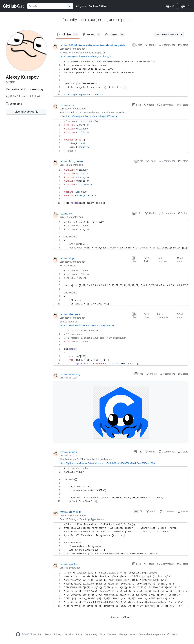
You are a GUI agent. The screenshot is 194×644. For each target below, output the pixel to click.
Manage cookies (127, 634)
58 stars (180, 316)
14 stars (182, 105)
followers (17, 96)
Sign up (184, 6)
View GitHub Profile (26, 112)
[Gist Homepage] (14, 6)
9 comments (165, 564)
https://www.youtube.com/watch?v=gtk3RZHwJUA (92, 116)
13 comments (163, 316)
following (37, 96)
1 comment (167, 374)
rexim (63, 45)
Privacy (58, 634)
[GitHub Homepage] (18, 634)
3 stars (183, 45)
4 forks (147, 316)
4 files (134, 260)
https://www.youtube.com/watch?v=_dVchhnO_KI (85, 56)
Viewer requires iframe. (120, 412)
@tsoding (16, 104)
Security (69, 634)
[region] (120, 78)
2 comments (167, 161)
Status (79, 634)
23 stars (180, 260)
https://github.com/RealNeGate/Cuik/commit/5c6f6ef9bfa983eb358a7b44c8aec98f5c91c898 (107, 463)
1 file (137, 105)
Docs (103, 634)
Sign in (169, 6)
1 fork (151, 161)
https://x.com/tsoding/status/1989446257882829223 (87, 325)
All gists (81, 6)
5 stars (183, 213)
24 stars (182, 564)
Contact (112, 634)
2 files (137, 45)
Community (91, 634)
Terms (48, 634)
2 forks (147, 260)
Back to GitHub (98, 6)
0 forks (150, 45)
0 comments (167, 45)
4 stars (183, 161)
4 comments (165, 105)
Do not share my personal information (158, 634)
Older (127, 617)
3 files (137, 213)
